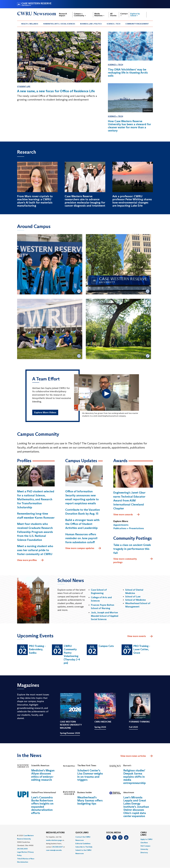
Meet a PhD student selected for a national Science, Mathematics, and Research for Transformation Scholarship (36, 499)
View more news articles (133, 756)
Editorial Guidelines (83, 844)
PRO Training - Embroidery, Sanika (37, 649)
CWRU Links (144, 834)
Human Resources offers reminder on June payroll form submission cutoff (81, 538)
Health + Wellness (30, 24)
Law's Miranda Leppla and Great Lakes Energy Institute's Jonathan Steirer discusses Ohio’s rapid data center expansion (136, 807)
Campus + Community (80, 15)
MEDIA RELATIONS (55, 833)
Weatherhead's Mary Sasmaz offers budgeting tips (90, 800)
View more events (140, 636)
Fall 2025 (133, 727)
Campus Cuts (106, 646)
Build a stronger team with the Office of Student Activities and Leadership (82, 524)
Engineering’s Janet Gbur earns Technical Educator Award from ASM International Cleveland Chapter (129, 501)
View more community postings (133, 561)
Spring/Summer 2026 (70, 733)
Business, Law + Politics (91, 24)
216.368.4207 (57, 847)
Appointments (121, 525)
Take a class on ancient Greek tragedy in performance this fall (132, 549)
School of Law (133, 597)
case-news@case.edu (54, 850)
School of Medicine (135, 600)
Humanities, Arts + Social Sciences (59, 24)
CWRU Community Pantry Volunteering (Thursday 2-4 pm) (72, 654)
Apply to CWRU (146, 839)
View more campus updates (83, 548)
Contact (124, 14)
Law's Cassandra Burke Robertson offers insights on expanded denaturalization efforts (42, 805)
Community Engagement (137, 24)
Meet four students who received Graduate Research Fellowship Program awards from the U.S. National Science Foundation (35, 532)
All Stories (113, 15)
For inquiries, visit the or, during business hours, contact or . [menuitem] (55, 844)
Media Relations (99, 15)
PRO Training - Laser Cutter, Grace (142, 649)
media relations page (54, 840)
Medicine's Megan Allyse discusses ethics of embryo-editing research (43, 775)
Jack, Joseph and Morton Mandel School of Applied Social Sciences (105, 616)
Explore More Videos (45, 413)
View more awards (127, 515)
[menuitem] (30, 24)
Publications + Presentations (129, 528)
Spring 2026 (100, 727)
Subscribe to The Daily (84, 847)
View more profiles (30, 560)
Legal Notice (22, 852)
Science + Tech (114, 24)
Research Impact (63, 15)
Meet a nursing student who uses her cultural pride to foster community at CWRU (35, 550)
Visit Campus (145, 846)
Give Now (144, 843)
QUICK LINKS (82, 833)
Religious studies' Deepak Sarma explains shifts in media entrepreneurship (135, 777)
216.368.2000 (22, 849)
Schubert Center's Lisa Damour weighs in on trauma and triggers (90, 775)
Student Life (24, 86)
